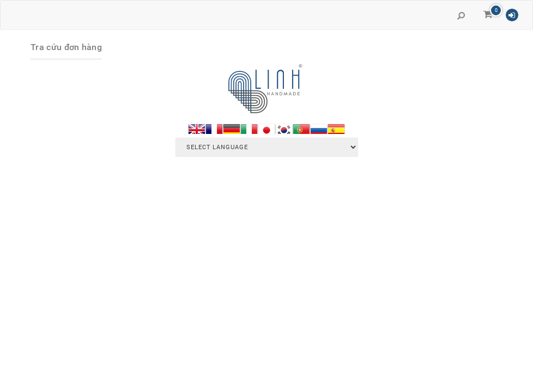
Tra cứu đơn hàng (66, 47)
